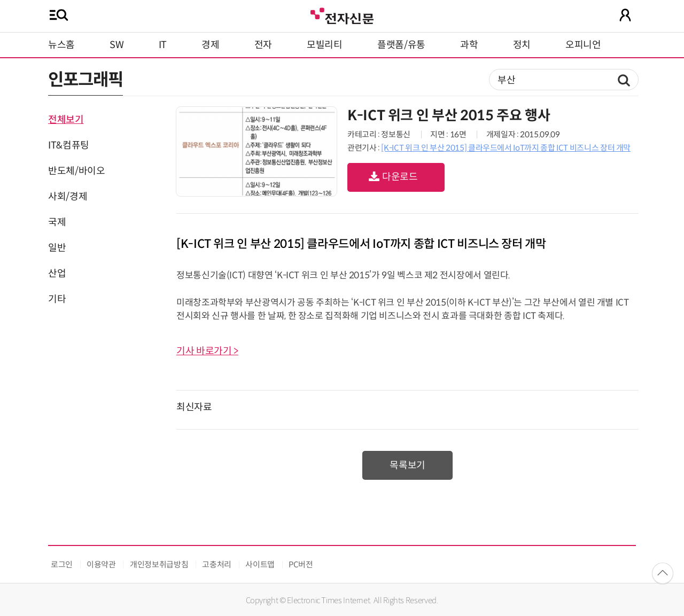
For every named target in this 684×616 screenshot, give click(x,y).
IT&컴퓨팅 (69, 145)
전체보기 (66, 120)
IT (163, 45)
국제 (57, 222)
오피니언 (583, 45)
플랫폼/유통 (401, 45)
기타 (57, 299)
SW (116, 45)
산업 (57, 274)
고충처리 (217, 564)
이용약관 (101, 564)
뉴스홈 (61, 45)
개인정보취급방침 (159, 564)
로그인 (62, 564)
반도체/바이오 (76, 171)
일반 (57, 248)
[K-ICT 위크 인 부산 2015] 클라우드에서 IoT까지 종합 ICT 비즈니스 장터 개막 (506, 148)
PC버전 (301, 564)
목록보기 (407, 465)
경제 (210, 45)
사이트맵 (260, 564)
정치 (522, 45)
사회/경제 (68, 197)
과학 (469, 45)
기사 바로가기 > (207, 351)
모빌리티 (325, 45)
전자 (263, 45)
